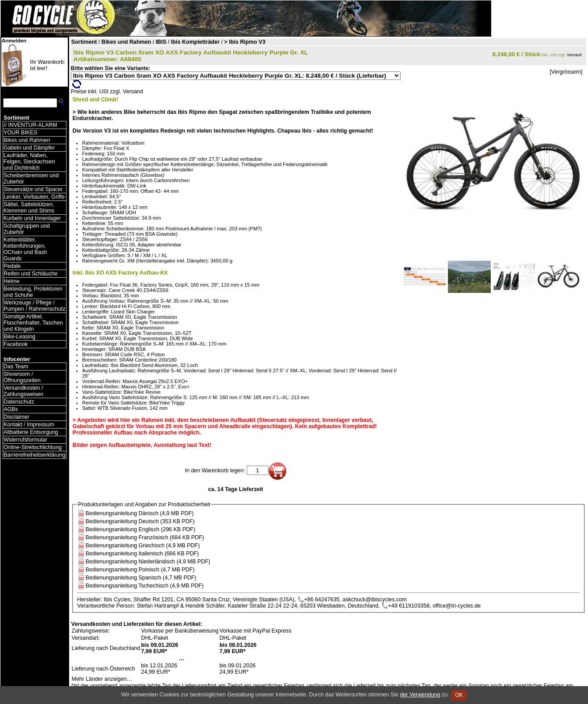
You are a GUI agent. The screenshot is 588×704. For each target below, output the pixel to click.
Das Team (16, 367)
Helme (12, 281)
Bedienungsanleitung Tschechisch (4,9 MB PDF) (145, 586)
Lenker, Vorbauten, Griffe (34, 197)
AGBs (11, 409)
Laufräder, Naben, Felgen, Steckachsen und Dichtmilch (29, 162)
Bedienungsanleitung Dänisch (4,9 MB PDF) (140, 513)
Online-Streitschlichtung (33, 447)
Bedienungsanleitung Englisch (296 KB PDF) (141, 529)
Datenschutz (19, 402)
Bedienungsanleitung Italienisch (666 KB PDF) (142, 554)
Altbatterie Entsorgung (31, 432)
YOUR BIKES (20, 133)
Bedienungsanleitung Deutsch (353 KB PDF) (140, 521)
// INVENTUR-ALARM (30, 125)
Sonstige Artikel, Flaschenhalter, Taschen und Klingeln (33, 323)
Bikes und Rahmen (27, 140)
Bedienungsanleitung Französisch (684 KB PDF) (145, 537)
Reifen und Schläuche (31, 274)
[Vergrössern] (566, 72)
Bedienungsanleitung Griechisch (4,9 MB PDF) (143, 546)
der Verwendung (420, 695)
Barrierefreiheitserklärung (35, 455)
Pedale (12, 266)
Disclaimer (17, 417)
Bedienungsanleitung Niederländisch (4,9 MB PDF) (148, 562)
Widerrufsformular (25, 440)
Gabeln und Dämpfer (29, 148)
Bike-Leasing (19, 337)
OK (459, 695)
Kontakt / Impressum (29, 425)
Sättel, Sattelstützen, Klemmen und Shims (29, 208)
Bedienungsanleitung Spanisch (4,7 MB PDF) (141, 578)
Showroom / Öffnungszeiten (22, 377)
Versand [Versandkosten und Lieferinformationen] (574, 55)
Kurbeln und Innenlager (32, 218)
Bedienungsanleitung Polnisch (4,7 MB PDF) (140, 570)
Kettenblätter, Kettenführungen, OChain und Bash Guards (25, 249)
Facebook (16, 344)
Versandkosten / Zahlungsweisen (23, 391)
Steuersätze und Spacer (33, 189)
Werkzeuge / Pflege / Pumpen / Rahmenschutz (35, 306)
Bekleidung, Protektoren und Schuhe (33, 292)
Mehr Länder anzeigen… (102, 679)
